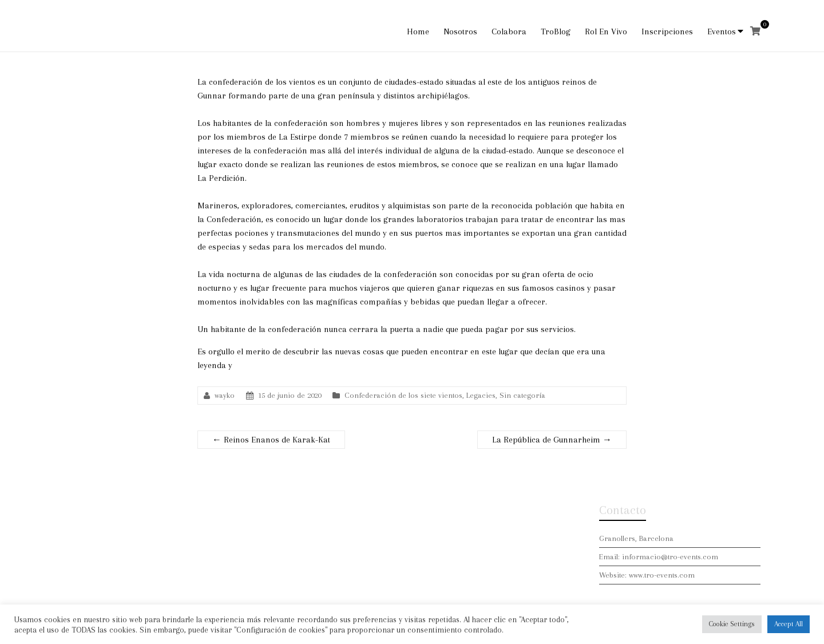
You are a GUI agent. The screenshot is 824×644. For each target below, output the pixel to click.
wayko (225, 395)
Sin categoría (522, 395)
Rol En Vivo (606, 31)
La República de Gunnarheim (552, 440)
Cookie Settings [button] (732, 624)
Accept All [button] (789, 624)
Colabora (509, 31)
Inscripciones (667, 31)
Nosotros (460, 31)
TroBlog (556, 31)
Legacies (481, 395)
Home (418, 31)
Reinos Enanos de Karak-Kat (271, 440)
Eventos (722, 31)
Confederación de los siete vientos (403, 395)
